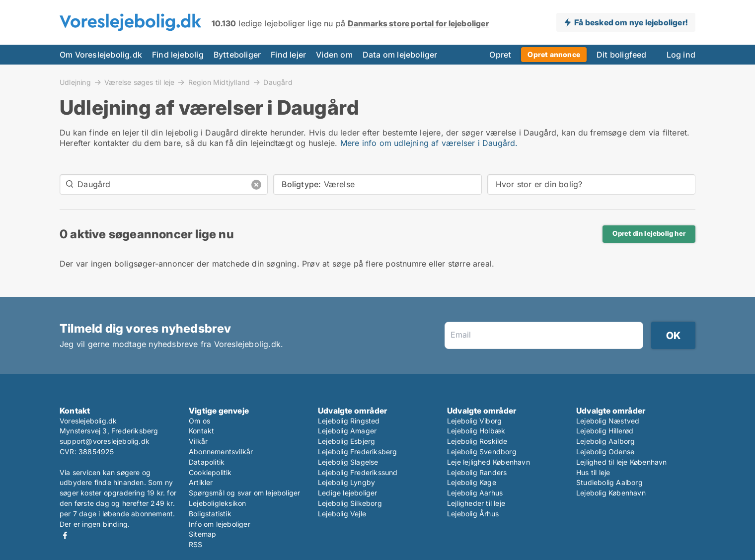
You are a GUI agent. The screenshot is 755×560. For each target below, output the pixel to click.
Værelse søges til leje (139, 82)
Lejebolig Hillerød (605, 431)
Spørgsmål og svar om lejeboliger (244, 493)
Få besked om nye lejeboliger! (631, 22)
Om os (199, 421)
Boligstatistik (210, 514)
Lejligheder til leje (476, 503)
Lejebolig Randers (477, 472)
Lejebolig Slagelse (348, 462)
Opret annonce (554, 54)
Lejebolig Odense (605, 452)
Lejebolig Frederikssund (358, 472)
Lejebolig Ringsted (349, 421)
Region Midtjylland (219, 82)
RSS (196, 544)
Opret (500, 55)
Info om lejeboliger (220, 524)
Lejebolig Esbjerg (346, 441)
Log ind (681, 55)
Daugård (278, 82)
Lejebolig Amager (347, 431)
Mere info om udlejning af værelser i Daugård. (429, 143)
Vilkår (198, 441)
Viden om (334, 55)
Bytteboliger (237, 55)
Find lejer (288, 55)
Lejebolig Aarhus (475, 493)
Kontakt (201, 431)
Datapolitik (207, 462)
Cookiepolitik (210, 472)
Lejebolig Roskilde (477, 441)
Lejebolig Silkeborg (350, 503)
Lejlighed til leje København (622, 462)
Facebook (65, 535)
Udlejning (75, 82)
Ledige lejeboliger (348, 493)
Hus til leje (593, 472)
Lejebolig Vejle (342, 514)
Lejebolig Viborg (474, 421)
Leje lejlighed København (489, 462)
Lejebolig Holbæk (476, 431)
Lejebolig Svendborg (482, 452)
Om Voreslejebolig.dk (101, 55)
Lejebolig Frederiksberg (358, 452)
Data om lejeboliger (400, 55)
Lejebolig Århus (473, 514)
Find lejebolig (178, 55)
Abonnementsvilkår (221, 452)
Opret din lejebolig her (649, 233)
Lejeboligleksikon (217, 503)
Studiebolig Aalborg (609, 482)
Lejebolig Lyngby (346, 482)
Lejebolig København (611, 493)
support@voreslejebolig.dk (105, 441)
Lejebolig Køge (472, 482)
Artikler (201, 482)
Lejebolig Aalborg (605, 441)
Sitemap (202, 534)
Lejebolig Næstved (608, 421)
